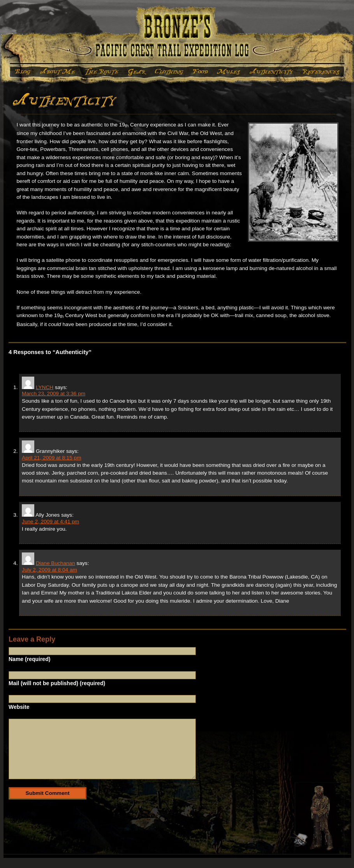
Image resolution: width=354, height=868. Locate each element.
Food (200, 72)
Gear (137, 72)
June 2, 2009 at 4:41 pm (50, 522)
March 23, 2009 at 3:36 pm (54, 394)
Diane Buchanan (55, 563)
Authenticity (271, 72)
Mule (228, 72)
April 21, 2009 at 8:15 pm (51, 458)
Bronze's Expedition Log (177, 35)
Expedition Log (21, 72)
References (321, 72)
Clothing (169, 72)
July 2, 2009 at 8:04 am (49, 570)
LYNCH (45, 387)
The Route (102, 72)
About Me (58, 72)
